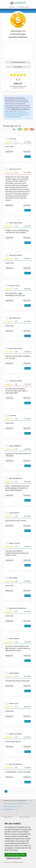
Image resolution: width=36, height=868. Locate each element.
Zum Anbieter (18, 67)
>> (31, 791)
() (27, 152)
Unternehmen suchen (23, 7)
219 (20, 129)
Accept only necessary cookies (16, 855)
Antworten (28, 157)
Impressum (7, 862)
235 (14, 129)
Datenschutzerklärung (17, 862)
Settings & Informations (14, 858)
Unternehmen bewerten (18, 62)
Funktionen (12, 7)
